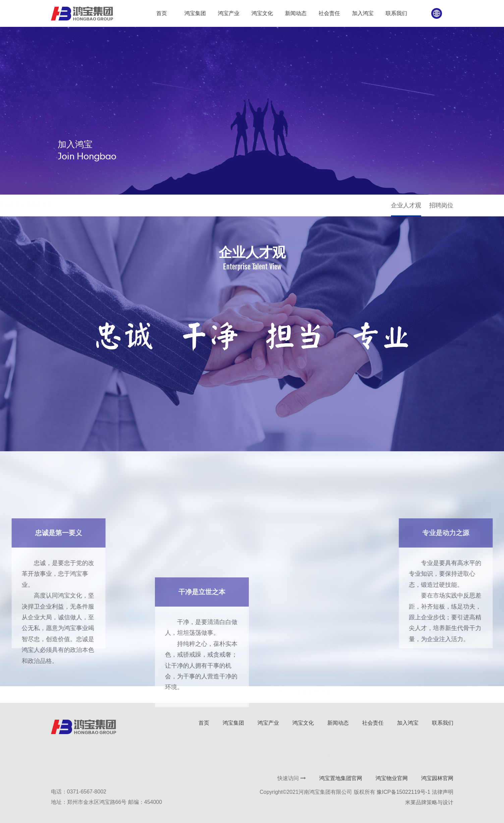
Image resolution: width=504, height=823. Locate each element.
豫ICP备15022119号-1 (403, 792)
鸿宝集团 (233, 723)
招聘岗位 (441, 205)
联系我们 (443, 723)
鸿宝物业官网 (392, 778)
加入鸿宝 (78, 204)
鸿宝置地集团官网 (341, 778)
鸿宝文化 (303, 723)
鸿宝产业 (268, 723)
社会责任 (373, 723)
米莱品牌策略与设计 (429, 802)
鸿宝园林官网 (437, 778)
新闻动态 (338, 723)
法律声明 (443, 792)
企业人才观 (406, 205)
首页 (56, 204)
